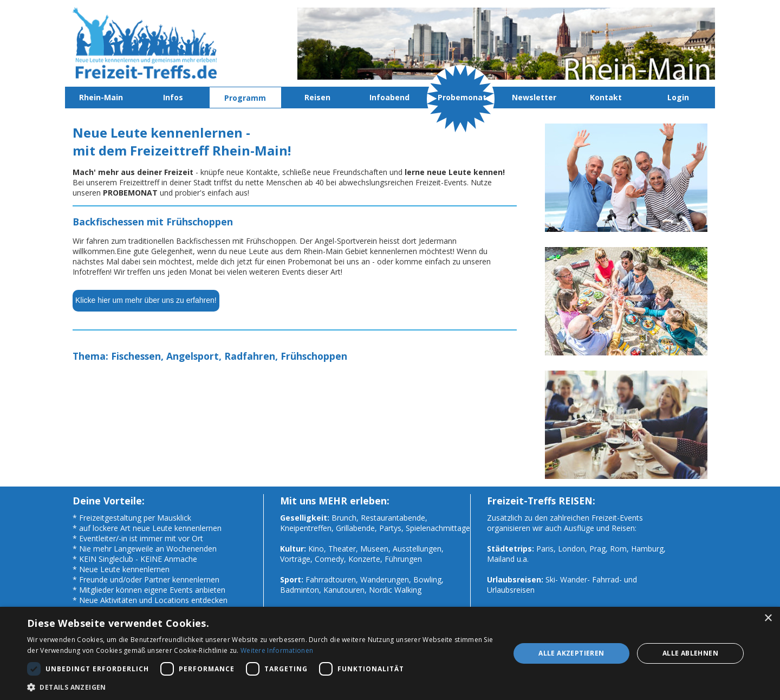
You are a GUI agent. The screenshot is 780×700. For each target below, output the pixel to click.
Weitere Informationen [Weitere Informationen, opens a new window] (277, 650)
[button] (261, 687)
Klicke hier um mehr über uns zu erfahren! (146, 300)
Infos (173, 97)
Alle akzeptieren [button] (571, 653)
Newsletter (534, 97)
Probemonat (462, 97)
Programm (245, 98)
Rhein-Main (101, 97)
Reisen (317, 97)
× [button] (768, 618)
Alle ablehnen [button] (690, 653)
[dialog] (390, 653)
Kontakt (606, 97)
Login (678, 97)
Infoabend (389, 97)
